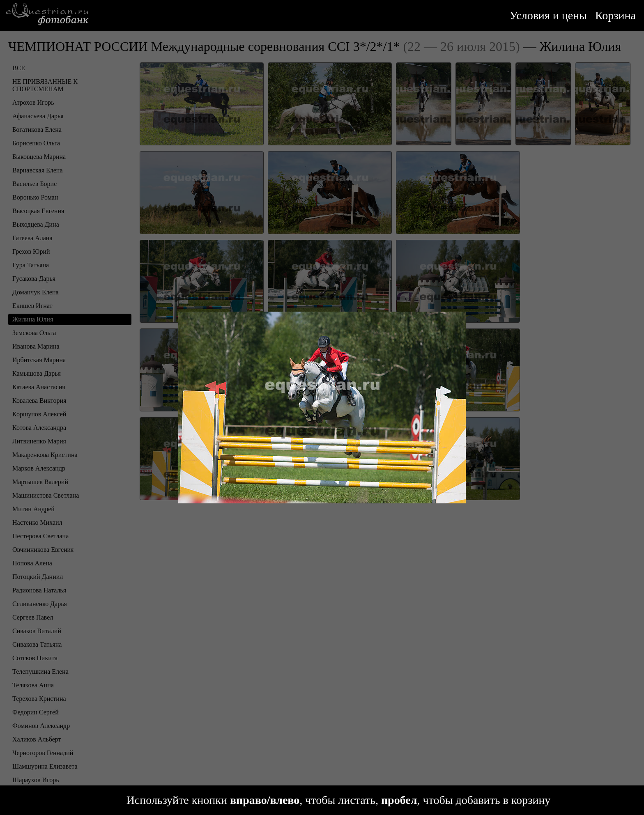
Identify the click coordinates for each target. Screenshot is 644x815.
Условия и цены (548, 15)
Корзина (615, 15)
